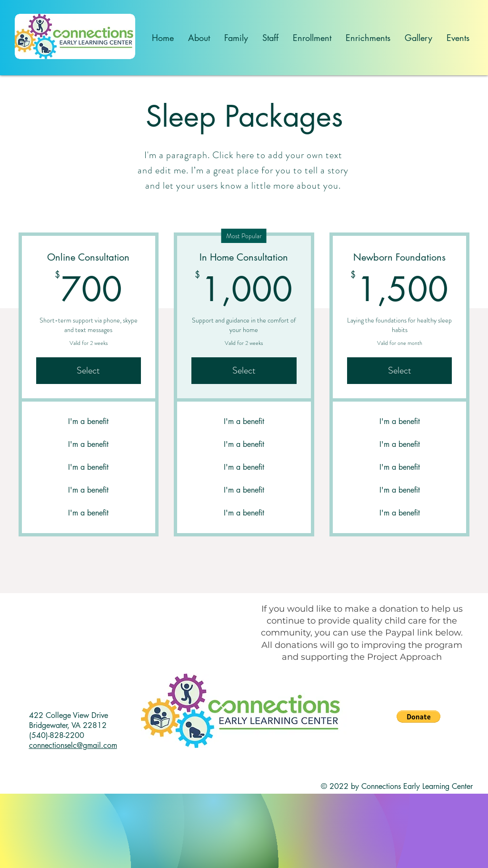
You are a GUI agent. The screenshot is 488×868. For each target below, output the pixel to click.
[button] (418, 717)
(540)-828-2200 (57, 735)
